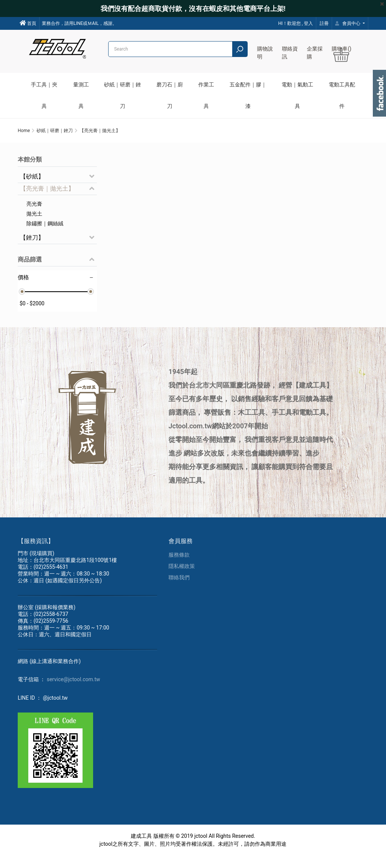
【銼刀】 (32, 246)
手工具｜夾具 (44, 95)
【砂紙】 (32, 185)
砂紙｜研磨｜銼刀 (123, 95)
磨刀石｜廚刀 (170, 95)
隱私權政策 (182, 579)
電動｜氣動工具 (297, 95)
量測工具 (81, 95)
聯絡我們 (179, 590)
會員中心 (348, 23)
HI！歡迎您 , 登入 (296, 23)
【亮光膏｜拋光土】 (47, 197)
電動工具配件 (342, 95)
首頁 (28, 23)
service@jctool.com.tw (74, 692)
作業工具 (206, 95)
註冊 (324, 23)
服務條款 (179, 567)
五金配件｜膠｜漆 (248, 95)
